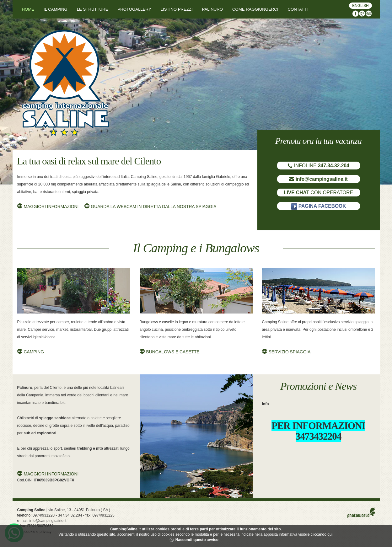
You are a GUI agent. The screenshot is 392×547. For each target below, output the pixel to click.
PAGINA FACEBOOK (319, 206)
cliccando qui (322, 534)
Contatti (298, 9)
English (360, 6)
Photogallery (134, 9)
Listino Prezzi (177, 9)
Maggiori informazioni (51, 207)
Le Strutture (93, 9)
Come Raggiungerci (255, 9)
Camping (34, 352)
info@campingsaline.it (48, 521)
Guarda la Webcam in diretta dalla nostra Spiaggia (154, 207)
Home (28, 9)
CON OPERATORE (318, 193)
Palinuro (212, 9)
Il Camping (56, 9)
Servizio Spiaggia (290, 352)
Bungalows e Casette (173, 352)
